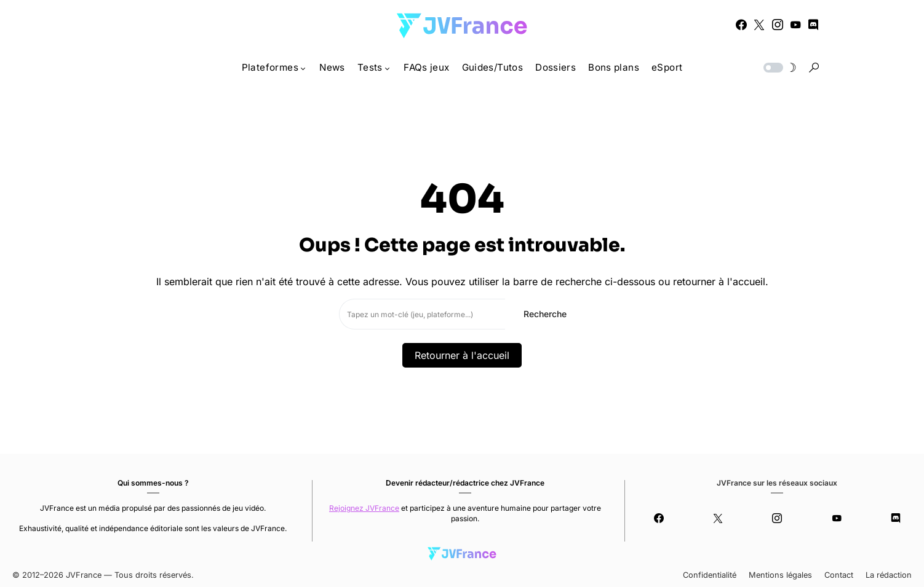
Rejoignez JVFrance (364, 508)
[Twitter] (759, 25)
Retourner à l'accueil (462, 355)
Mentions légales (780, 575)
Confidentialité (710, 575)
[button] (779, 68)
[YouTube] (795, 25)
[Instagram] (778, 25)
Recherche (545, 314)
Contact (839, 575)
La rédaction (889, 575)
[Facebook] (741, 25)
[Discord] (813, 25)
